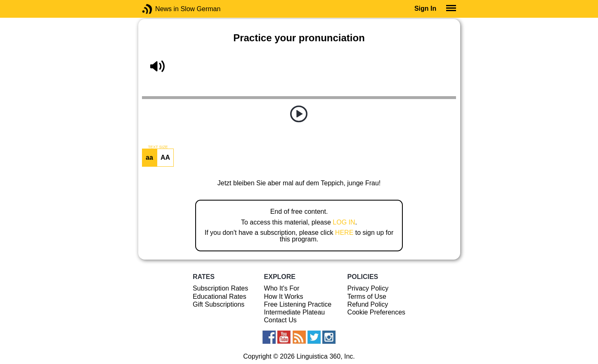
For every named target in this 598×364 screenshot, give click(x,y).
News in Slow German (160, 9)
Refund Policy (368, 304)
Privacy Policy (368, 288)
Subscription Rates (220, 288)
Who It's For (282, 288)
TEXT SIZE (158, 147)
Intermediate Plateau (295, 312)
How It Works (284, 297)
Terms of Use (367, 297)
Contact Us (280, 320)
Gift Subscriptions (219, 304)
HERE (344, 233)
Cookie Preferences (377, 312)
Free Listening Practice (298, 304)
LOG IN (344, 222)
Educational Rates (220, 297)
